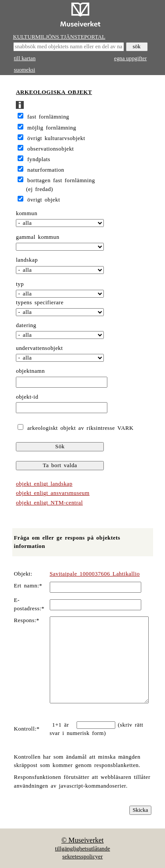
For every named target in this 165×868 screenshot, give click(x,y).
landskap (27, 260)
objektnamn (30, 371)
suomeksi (25, 70)
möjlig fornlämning (52, 128)
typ (20, 284)
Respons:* (27, 620)
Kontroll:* (27, 729)
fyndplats (39, 159)
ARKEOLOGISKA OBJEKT (54, 92)
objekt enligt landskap (44, 484)
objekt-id (27, 397)
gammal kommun (38, 237)
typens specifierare (40, 303)
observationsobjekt (51, 149)
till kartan (25, 58)
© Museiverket (82, 840)
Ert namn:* (28, 586)
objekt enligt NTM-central (49, 503)
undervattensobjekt (39, 348)
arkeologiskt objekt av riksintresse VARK (79, 428)
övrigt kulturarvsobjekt (56, 138)
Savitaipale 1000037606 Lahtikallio (95, 574)
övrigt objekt (44, 200)
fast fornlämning (48, 117)
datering (26, 325)
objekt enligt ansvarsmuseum (53, 493)
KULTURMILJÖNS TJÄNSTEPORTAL (59, 37)
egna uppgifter (130, 58)
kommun (27, 213)
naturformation (46, 170)
